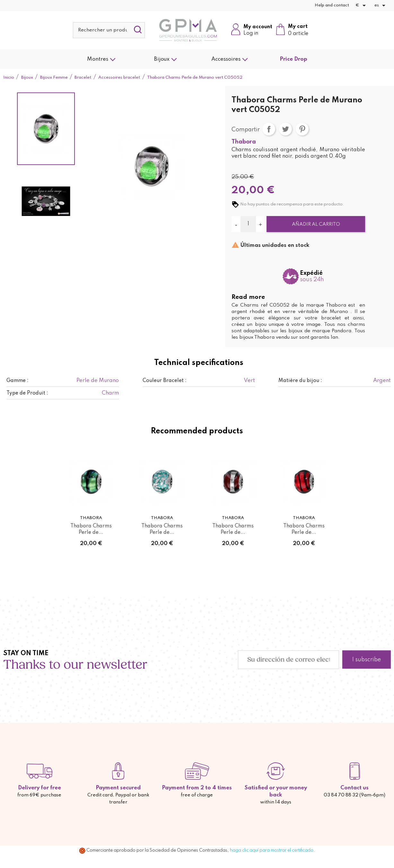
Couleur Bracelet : (165, 381)
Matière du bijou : (300, 381)
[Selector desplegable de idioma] (381, 5)
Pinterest (302, 129)
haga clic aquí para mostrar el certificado (272, 850)
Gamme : (18, 381)
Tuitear (285, 129)
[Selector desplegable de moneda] (362, 5)
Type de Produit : (27, 393)
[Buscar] (109, 30)
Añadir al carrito (316, 224)
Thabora (244, 142)
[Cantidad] (248, 224)
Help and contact (332, 5)
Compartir (269, 129)
